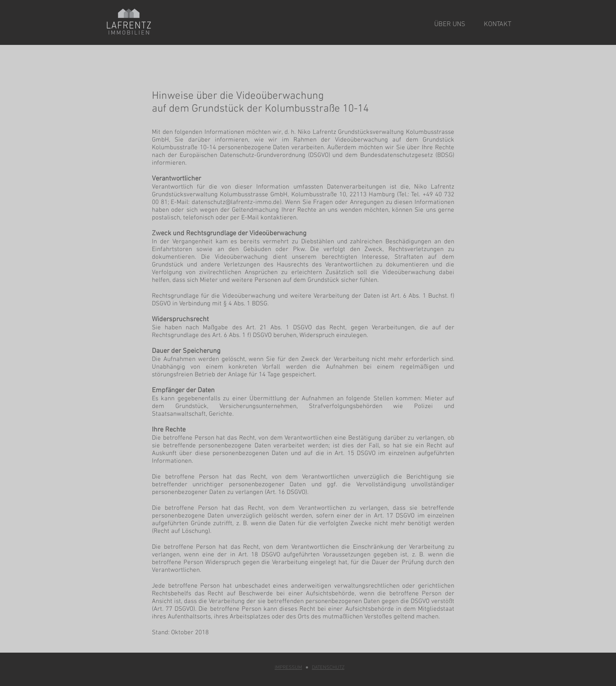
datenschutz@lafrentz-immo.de (236, 202)
